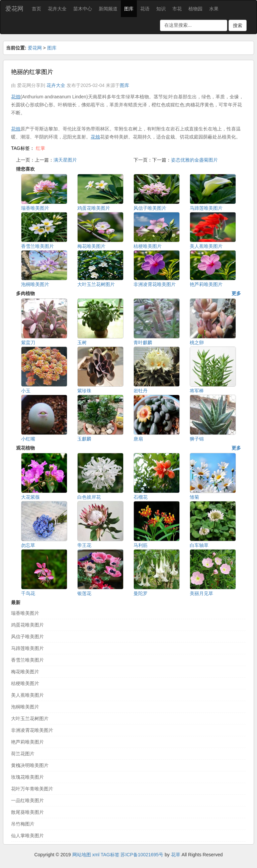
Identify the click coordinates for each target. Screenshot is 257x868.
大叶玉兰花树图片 (30, 718)
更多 (236, 293)
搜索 (238, 25)
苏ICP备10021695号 (142, 855)
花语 (145, 9)
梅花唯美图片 (25, 672)
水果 (214, 9)
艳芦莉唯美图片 (27, 742)
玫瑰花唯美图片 (27, 777)
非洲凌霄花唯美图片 (32, 730)
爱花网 (14, 9)
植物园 (195, 9)
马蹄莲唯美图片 (27, 648)
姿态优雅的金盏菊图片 (194, 160)
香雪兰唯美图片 (27, 660)
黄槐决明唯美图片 (30, 765)
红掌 (40, 148)
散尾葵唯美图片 (27, 812)
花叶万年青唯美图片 (32, 789)
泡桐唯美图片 (25, 707)
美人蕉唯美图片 (27, 695)
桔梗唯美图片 (25, 683)
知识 (161, 9)
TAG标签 (110, 855)
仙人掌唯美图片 (27, 836)
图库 (129, 9)
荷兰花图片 (23, 754)
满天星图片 (65, 160)
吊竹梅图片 (23, 824)
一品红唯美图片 (27, 800)
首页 (36, 9)
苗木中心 (83, 9)
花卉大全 (57, 9)
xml (96, 855)
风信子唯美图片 (27, 637)
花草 (176, 855)
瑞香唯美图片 (25, 613)
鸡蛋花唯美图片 (27, 625)
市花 (177, 9)
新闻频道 (108, 9)
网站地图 (82, 855)
